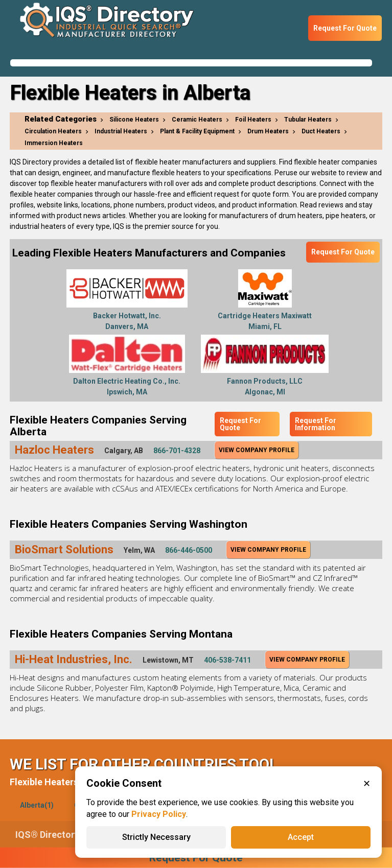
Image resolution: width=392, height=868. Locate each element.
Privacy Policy (159, 814)
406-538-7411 (227, 660)
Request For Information (316, 424)
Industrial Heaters (121, 131)
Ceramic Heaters (197, 120)
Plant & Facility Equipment (197, 131)
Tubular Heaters (308, 120)
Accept (301, 837)
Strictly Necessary (156, 837)
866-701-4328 (177, 451)
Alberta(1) (37, 805)
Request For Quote (345, 28)
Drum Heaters (268, 131)
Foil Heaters (253, 120)
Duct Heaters (321, 131)
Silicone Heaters (134, 120)
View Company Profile (257, 450)
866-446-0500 (189, 550)
